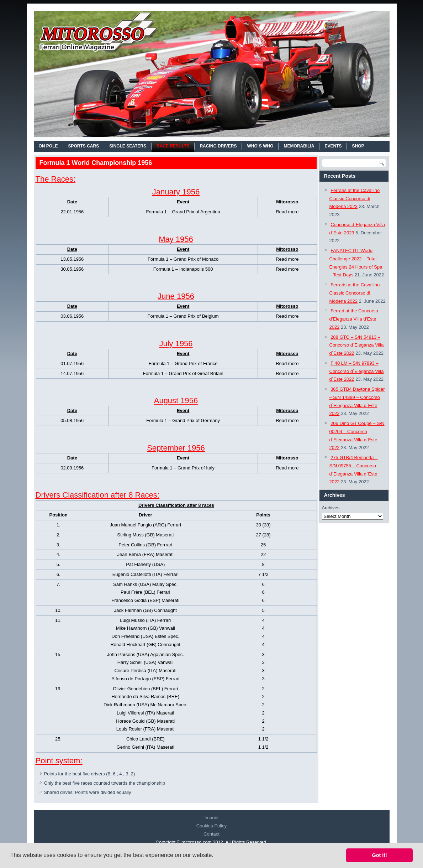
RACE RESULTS (173, 146)
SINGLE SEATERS (128, 146)
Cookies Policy (211, 826)
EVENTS (333, 146)
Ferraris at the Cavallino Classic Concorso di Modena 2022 (355, 293)
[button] (216, 856)
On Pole (48, 146)
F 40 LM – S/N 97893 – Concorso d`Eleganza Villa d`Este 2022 (357, 371)
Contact (211, 834)
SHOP (358, 146)
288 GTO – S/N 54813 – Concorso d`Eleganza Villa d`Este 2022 (357, 345)
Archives (331, 508)
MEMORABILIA (299, 146)
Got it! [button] (380, 855)
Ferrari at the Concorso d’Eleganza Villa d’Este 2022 (354, 319)
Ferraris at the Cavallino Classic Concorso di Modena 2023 (355, 199)
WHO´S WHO (260, 146)
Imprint (212, 818)
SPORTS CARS (84, 146)
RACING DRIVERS (218, 146)
